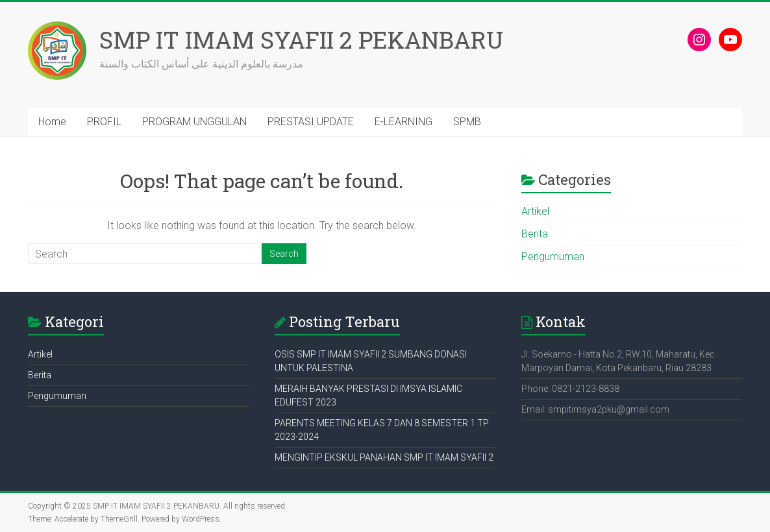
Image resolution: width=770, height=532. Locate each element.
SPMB (467, 122)
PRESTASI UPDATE (311, 122)
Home (52, 122)
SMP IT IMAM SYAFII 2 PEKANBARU (301, 40)
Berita (535, 234)
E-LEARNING (404, 122)
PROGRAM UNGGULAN (194, 122)
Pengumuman (553, 257)
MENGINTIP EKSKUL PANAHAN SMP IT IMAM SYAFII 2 (384, 457)
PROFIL (104, 122)
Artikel (535, 211)
